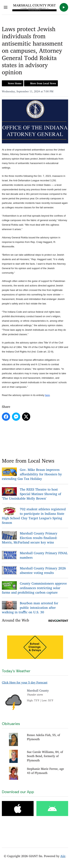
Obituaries (11, 724)
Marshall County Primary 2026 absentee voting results (43, 570)
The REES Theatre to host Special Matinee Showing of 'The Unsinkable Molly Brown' (31, 494)
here (47, 395)
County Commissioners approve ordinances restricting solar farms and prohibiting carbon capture (34, 588)
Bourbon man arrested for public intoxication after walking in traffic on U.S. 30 (30, 608)
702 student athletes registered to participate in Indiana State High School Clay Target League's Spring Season (34, 516)
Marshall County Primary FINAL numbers (44, 555)
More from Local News (43, 83)
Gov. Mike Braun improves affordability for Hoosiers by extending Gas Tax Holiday (32, 474)
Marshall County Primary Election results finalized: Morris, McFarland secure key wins (30, 538)
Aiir (63, 856)
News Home (15, 83)
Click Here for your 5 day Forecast (25, 682)
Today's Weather (16, 671)
